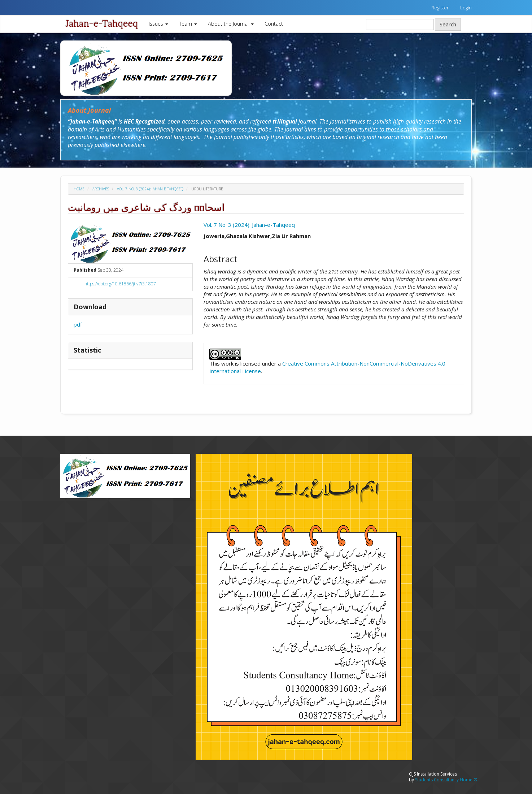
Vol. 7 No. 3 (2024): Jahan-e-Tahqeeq (150, 189)
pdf (78, 324)
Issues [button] (158, 24)
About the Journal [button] (231, 24)
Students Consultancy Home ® (446, 780)
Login (466, 8)
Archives (101, 189)
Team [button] (188, 24)
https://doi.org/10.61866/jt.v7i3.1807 (120, 284)
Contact (274, 24)
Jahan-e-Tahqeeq (102, 23)
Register (440, 8)
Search (448, 24)
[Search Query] (400, 24)
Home (79, 189)
